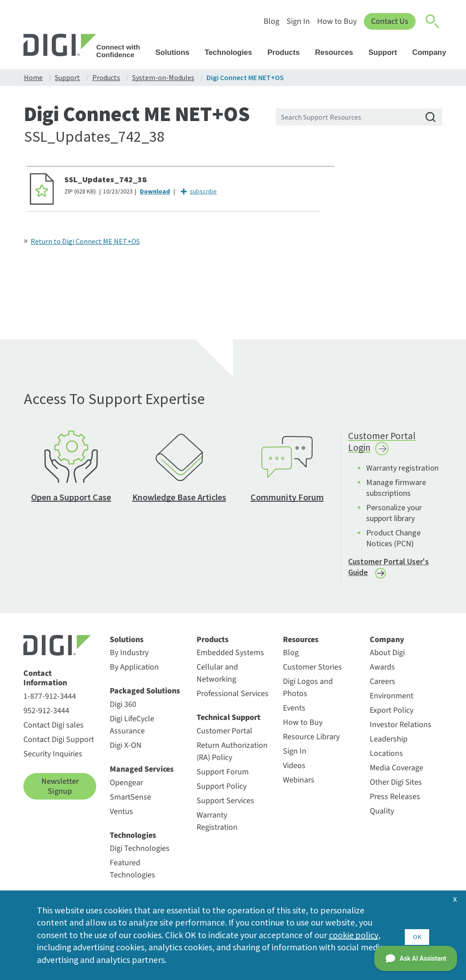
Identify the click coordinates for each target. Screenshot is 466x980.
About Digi (387, 658)
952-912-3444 (46, 716)
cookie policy (353, 934)
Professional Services (233, 699)
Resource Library (311, 742)
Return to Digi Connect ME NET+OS (85, 241)
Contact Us (390, 21)
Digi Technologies (140, 854)
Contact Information (45, 684)
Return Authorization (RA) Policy (232, 757)
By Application (134, 672)
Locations (386, 759)
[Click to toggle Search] (433, 22)
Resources (338, 52)
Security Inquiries (53, 759)
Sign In (298, 21)
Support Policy (222, 792)
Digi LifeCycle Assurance (132, 730)
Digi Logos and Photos (308, 693)
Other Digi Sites (396, 788)
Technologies (233, 52)
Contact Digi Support (59, 745)
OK (417, 934)
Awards (382, 672)
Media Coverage (397, 773)
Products (288, 52)
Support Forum (223, 777)
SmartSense (130, 802)
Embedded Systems (230, 658)
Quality (382, 816)
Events (294, 713)
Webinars (299, 785)
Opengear (126, 788)
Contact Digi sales (54, 731)
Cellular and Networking (217, 679)
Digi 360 (123, 710)
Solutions (177, 52)
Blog (271, 21)
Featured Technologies (132, 874)
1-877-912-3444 (50, 702)
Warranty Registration (217, 827)
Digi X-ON (126, 751)
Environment (392, 701)
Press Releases (395, 802)
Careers (383, 687)
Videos (294, 771)
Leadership (389, 744)
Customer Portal (224, 736)
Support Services (225, 806)
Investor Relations (401, 730)
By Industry (129, 658)
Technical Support (229, 723)
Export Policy (392, 716)
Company (433, 52)
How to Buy (337, 21)
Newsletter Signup (60, 792)
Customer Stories (312, 672)
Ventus (121, 816)
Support (387, 52)
